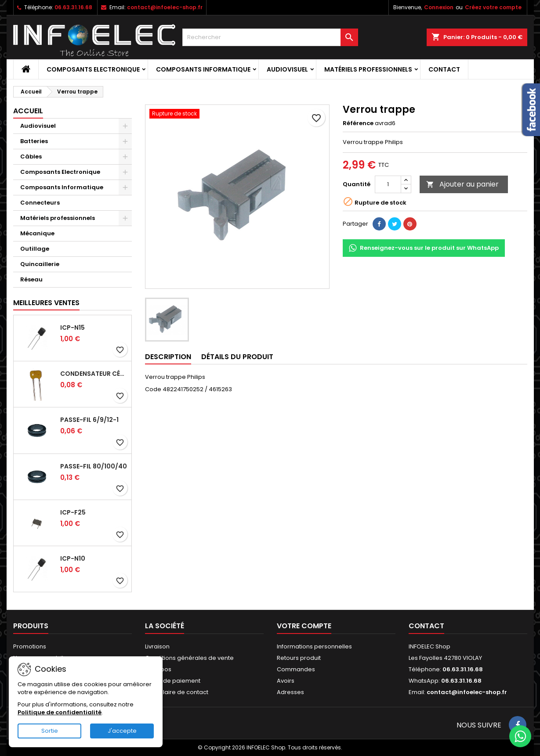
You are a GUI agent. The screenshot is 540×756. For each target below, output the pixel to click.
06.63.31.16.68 (73, 7)
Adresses (290, 692)
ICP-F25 (73, 512)
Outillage (35, 249)
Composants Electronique (93, 69)
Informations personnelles (314, 646)
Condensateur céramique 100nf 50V (94, 374)
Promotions (30, 646)
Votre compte (304, 626)
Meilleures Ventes (46, 303)
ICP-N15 (72, 328)
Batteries (34, 141)
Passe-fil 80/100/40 (94, 466)
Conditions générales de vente (189, 658)
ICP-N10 (73, 558)
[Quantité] (388, 184)
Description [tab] (168, 357)
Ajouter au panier (462, 184)
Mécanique (37, 233)
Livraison (157, 646)
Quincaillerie (40, 264)
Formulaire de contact (177, 692)
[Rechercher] (270, 37)
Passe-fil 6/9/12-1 (89, 420)
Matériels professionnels (368, 69)
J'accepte (122, 731)
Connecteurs (40, 203)
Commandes (296, 669)
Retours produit (299, 658)
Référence (358, 123)
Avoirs (286, 681)
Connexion (439, 7)
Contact (444, 69)
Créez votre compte (493, 7)
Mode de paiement (173, 681)
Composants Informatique (203, 69)
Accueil (28, 111)
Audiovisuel (287, 69)
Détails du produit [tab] (237, 357)
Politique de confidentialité (60, 712)
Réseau (31, 279)
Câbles (31, 157)
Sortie (50, 731)
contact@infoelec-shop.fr (165, 7)
